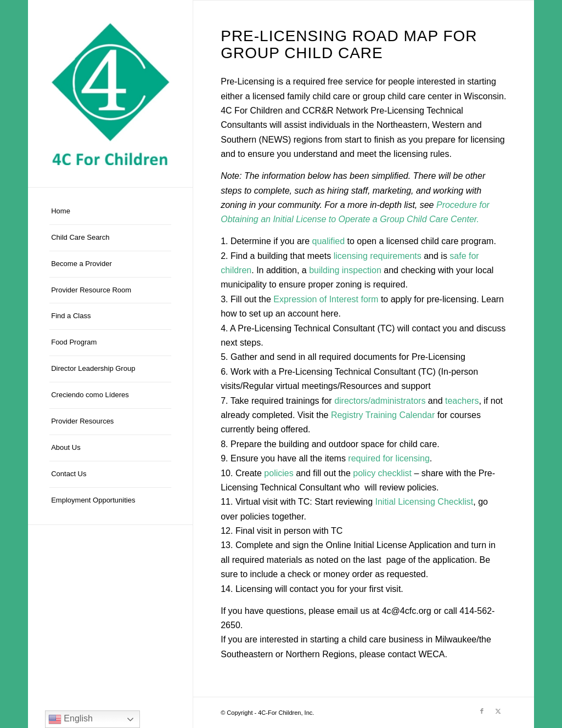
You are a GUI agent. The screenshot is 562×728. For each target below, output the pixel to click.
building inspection (345, 270)
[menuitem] (110, 212)
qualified (329, 241)
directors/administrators (380, 401)
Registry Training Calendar (383, 415)
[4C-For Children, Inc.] (110, 94)
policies (279, 473)
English (71, 719)
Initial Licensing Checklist (425, 502)
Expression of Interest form (326, 299)
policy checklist (382, 473)
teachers (462, 401)
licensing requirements (378, 256)
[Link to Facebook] (482, 711)
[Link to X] (498, 711)
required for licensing (389, 458)
